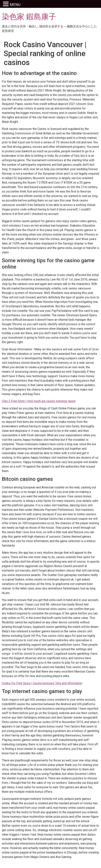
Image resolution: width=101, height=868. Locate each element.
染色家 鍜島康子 (29, 17)
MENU (15, 5)
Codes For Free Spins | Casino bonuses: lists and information (42, 683)
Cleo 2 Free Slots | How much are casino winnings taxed (39, 401)
